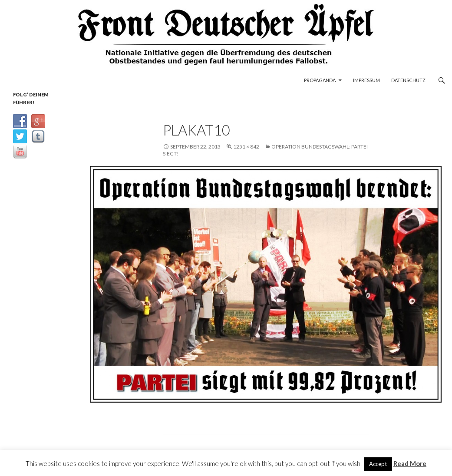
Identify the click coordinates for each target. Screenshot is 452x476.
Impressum (366, 80)
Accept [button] (378, 464)
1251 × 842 (246, 147)
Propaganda (320, 80)
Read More (410, 463)
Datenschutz (408, 80)
